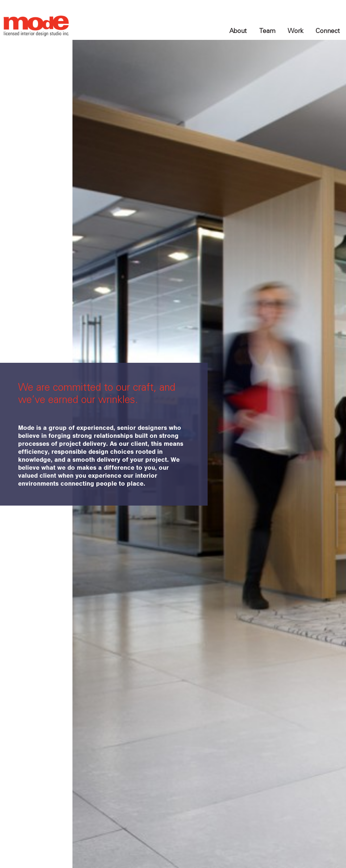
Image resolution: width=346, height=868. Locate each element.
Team (267, 31)
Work (295, 31)
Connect (328, 31)
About (238, 31)
